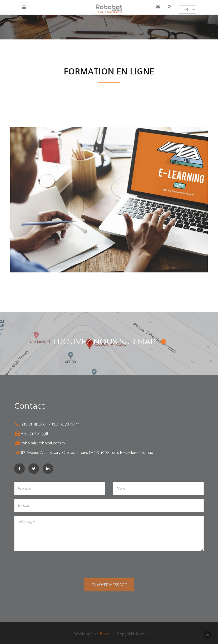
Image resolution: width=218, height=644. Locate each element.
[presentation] (109, 565)
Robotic (108, 634)
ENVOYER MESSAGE (109, 585)
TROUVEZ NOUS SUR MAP (109, 341)
